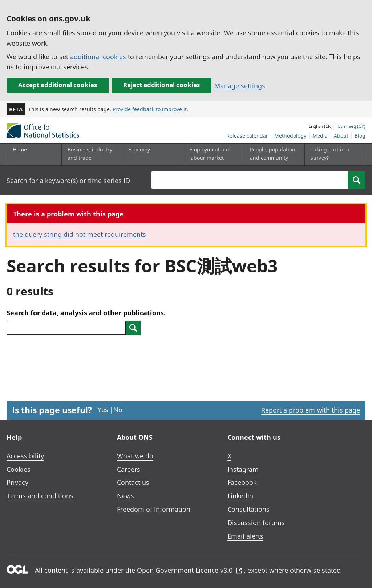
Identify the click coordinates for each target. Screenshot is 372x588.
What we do (135, 456)
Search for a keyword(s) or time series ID (68, 181)
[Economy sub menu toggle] (151, 155)
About (341, 136)
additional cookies (98, 57)
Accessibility (25, 456)
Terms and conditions (40, 496)
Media (320, 136)
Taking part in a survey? (330, 153)
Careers (129, 469)
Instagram (243, 469)
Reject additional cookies (161, 85)
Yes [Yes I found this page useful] (103, 410)
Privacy (17, 482)
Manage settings (240, 86)
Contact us (133, 482)
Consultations (248, 509)
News (126, 496)
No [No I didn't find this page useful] (118, 410)
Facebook (242, 482)
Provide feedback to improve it (150, 109)
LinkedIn (240, 496)
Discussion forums (256, 523)
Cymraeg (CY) (351, 126)
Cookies (19, 469)
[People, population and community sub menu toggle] (273, 155)
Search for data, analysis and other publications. (86, 313)
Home (20, 149)
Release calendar (247, 136)
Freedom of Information (154, 509)
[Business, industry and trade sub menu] (90, 155)
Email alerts (245, 536)
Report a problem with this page (311, 410)
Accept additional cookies (58, 85)
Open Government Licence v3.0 (190, 570)
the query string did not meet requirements (80, 234)
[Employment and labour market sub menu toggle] (212, 155)
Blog (360, 136)
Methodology (290, 136)
